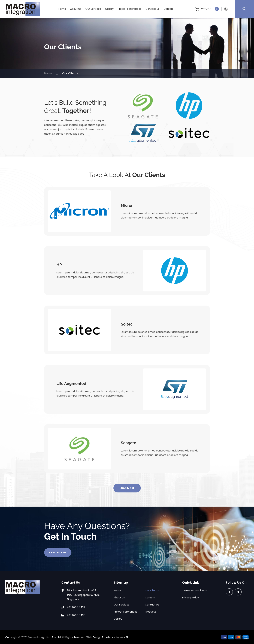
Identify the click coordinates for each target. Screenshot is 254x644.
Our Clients (152, 590)
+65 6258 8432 (76, 607)
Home (62, 9)
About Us (76, 9)
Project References (130, 9)
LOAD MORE (127, 488)
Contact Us (152, 9)
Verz (124, 637)
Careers (169, 9)
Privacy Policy (190, 598)
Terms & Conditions (194, 590)
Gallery (109, 9)
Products (150, 612)
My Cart (207, 9)
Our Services (93, 9)
